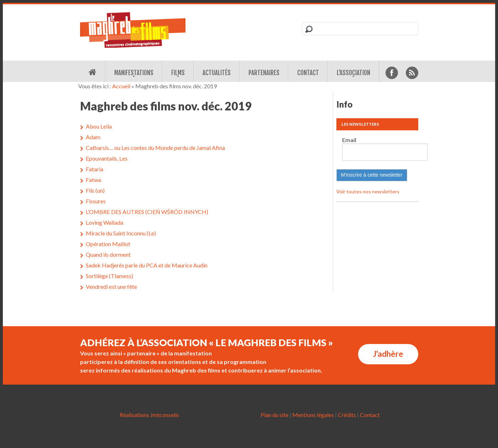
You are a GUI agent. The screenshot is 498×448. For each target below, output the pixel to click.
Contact (308, 73)
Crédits (347, 415)
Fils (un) (95, 190)
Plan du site (274, 415)
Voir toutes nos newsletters (368, 191)
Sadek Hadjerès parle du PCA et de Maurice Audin (147, 265)
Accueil (121, 86)
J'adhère (388, 354)
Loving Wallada (104, 222)
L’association (353, 73)
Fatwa (93, 180)
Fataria (95, 169)
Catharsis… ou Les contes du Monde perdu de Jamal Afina (155, 148)
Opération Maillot (108, 244)
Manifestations (134, 73)
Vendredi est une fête (111, 286)
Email (349, 140)
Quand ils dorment (108, 254)
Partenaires (264, 73)
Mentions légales (313, 415)
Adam (93, 137)
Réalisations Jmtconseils (149, 415)
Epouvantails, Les (107, 158)
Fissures (96, 201)
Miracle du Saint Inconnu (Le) (121, 233)
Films (178, 73)
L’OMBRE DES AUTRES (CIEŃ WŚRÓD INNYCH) (147, 212)
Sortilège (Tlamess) (109, 276)
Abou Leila (99, 126)
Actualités (217, 73)
